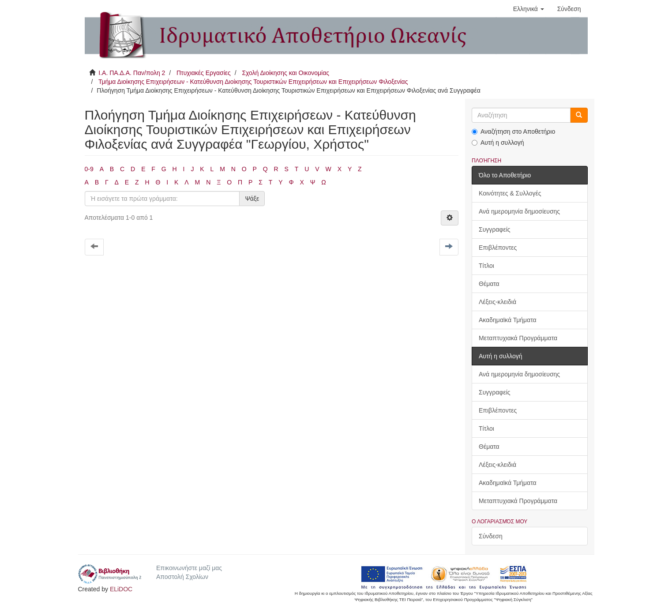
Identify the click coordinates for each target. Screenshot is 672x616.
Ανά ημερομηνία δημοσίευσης (519, 211)
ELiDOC (121, 589)
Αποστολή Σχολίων (182, 577)
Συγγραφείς (495, 229)
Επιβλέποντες (498, 248)
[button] (529, 9)
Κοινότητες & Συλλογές (510, 193)
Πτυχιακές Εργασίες (204, 73)
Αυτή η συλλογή (498, 143)
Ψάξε (252, 199)
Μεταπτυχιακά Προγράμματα (518, 338)
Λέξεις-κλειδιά (497, 302)
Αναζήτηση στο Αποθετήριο (513, 131)
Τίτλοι (486, 266)
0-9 (89, 169)
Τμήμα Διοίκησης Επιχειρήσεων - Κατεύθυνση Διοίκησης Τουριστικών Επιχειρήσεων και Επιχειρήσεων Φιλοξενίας (253, 82)
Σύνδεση (491, 536)
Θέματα (489, 284)
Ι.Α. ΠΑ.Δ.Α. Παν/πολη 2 (132, 73)
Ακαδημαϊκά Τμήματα (508, 320)
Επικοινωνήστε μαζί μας (189, 568)
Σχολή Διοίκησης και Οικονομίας (285, 73)
